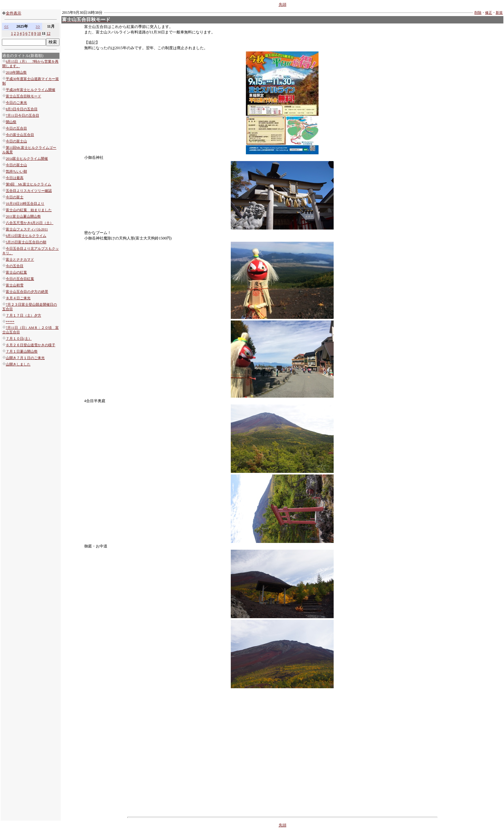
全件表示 (14, 13)
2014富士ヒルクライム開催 (27, 159)
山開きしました (18, 364)
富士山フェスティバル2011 (27, 229)
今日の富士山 (16, 141)
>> (38, 26)
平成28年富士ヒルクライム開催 (31, 90)
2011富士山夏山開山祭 (23, 217)
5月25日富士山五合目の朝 (26, 242)
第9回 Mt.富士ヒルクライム (28, 184)
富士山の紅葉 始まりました (29, 210)
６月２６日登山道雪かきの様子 (31, 345)
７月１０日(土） (19, 339)
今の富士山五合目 (20, 135)
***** (10, 322)
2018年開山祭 (16, 72)
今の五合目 (15, 266)
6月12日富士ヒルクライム (26, 236)
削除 (478, 13)
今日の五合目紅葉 (20, 279)
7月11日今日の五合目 (22, 116)
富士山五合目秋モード (23, 96)
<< (6, 26)
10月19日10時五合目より (25, 204)
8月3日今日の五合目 (22, 109)
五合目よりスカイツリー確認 (29, 191)
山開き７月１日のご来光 (25, 358)
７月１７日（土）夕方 (23, 316)
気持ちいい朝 (16, 171)
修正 (489, 13)
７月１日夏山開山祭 (22, 352)
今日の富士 (15, 197)
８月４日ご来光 (18, 298)
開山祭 (11, 122)
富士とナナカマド (20, 260)
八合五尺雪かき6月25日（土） (30, 223)
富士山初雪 (15, 285)
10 (39, 33)
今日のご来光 (16, 103)
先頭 (283, 5)
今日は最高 (15, 178)
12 (49, 33)
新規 (499, 13)
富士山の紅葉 (16, 272)
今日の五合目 (16, 128)
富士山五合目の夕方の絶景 (27, 292)
